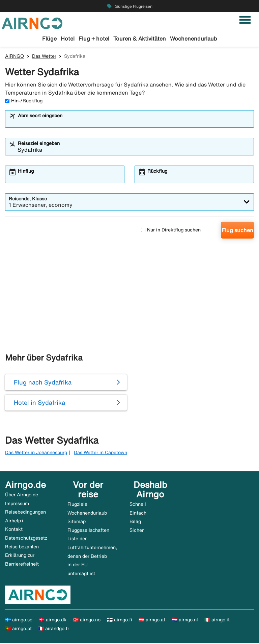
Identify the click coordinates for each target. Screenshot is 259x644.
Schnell (138, 505)
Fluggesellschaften (88, 531)
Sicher (137, 531)
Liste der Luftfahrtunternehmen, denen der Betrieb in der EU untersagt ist (92, 557)
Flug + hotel (94, 39)
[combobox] (134, 123)
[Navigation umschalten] (245, 20)
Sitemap (77, 523)
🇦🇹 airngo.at (152, 621)
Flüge (49, 39)
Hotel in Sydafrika (39, 404)
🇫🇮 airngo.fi (120, 621)
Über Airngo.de (22, 496)
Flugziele (77, 505)
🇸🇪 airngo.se (19, 621)
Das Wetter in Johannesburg (36, 453)
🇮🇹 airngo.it (217, 621)
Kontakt (14, 530)
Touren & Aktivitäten (140, 39)
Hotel (68, 39)
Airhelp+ (15, 522)
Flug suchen (237, 231)
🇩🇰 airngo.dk (53, 621)
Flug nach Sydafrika (43, 383)
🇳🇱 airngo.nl (185, 621)
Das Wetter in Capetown (100, 453)
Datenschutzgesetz (26, 539)
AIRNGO (15, 57)
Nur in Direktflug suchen (171, 231)
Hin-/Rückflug (24, 102)
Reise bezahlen (22, 548)
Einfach (138, 514)
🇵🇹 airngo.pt (18, 630)
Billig (135, 523)
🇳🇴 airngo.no (87, 621)
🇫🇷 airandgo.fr (54, 630)
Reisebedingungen (25, 513)
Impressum (17, 504)
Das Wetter (44, 57)
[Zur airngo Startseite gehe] (32, 23)
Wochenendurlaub (194, 39)
